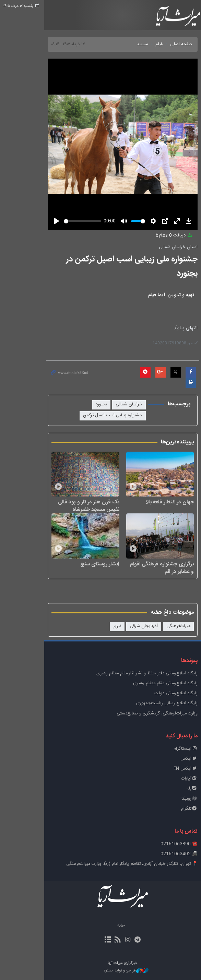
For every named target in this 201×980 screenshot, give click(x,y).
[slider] (57, 221)
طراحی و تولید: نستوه (104, 971)
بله (184, 789)
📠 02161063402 (171, 854)
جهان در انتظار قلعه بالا (162, 492)
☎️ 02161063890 (171, 844)
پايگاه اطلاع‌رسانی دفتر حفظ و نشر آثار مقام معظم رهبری (139, 673)
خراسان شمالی (121, 385)
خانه (99, 925)
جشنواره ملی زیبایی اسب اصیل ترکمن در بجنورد (113, 259)
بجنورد (93, 385)
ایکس (181, 758)
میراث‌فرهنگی (170, 626)
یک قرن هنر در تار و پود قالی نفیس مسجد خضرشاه (59, 496)
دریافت (167, 236)
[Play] (20, 221)
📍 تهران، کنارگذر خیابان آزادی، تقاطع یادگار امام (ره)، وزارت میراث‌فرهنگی (124, 864)
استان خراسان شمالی (170, 247)
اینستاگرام (178, 749)
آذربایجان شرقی (136, 626)
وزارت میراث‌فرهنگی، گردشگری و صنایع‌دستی (149, 713)
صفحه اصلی (173, 44)
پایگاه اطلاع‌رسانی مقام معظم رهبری (157, 683)
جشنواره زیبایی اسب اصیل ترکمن (105, 396)
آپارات (181, 779)
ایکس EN (178, 768)
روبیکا (182, 799)
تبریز (109, 626)
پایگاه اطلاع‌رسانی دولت (168, 693)
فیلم (151, 44)
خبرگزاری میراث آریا (167, 16)
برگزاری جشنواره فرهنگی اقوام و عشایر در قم (145, 567)
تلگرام (181, 808)
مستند (134, 44)
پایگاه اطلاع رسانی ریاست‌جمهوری (159, 703)
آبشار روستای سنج (78, 564)
